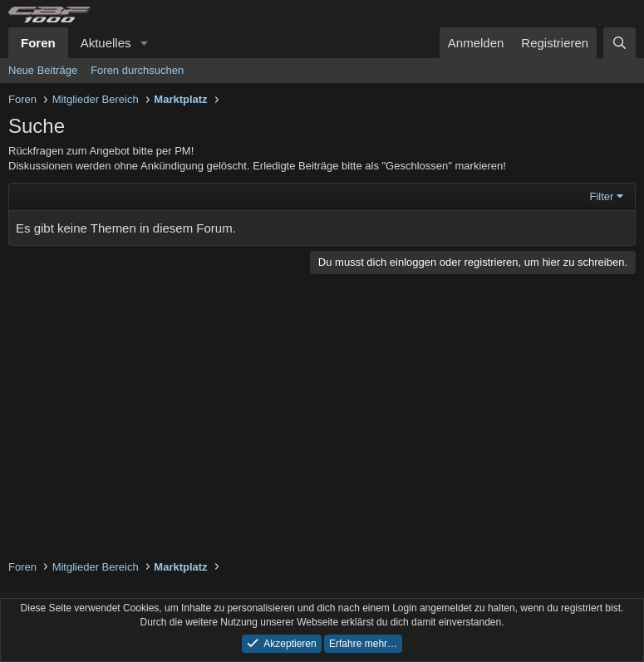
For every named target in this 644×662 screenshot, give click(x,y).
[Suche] (619, 43)
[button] (144, 43)
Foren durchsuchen (137, 70)
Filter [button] (602, 196)
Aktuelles (106, 43)
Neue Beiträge (43, 70)
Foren (38, 43)
